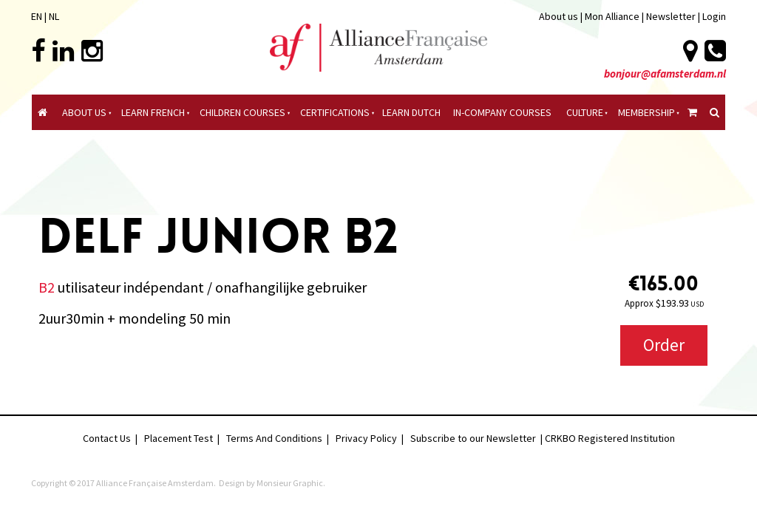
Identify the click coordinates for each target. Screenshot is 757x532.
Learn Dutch (411, 112)
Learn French (153, 112)
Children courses (242, 112)
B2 (47, 287)
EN (37, 16)
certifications (335, 112)
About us (559, 16)
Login (714, 16)
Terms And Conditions (274, 438)
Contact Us (107, 438)
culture (585, 112)
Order (664, 345)
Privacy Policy (366, 438)
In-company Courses (502, 112)
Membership (646, 112)
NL (54, 16)
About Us (84, 112)
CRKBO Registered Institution (610, 438)
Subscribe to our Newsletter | (478, 438)
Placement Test (179, 438)
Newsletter (672, 16)
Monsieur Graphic (290, 483)
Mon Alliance (612, 16)
